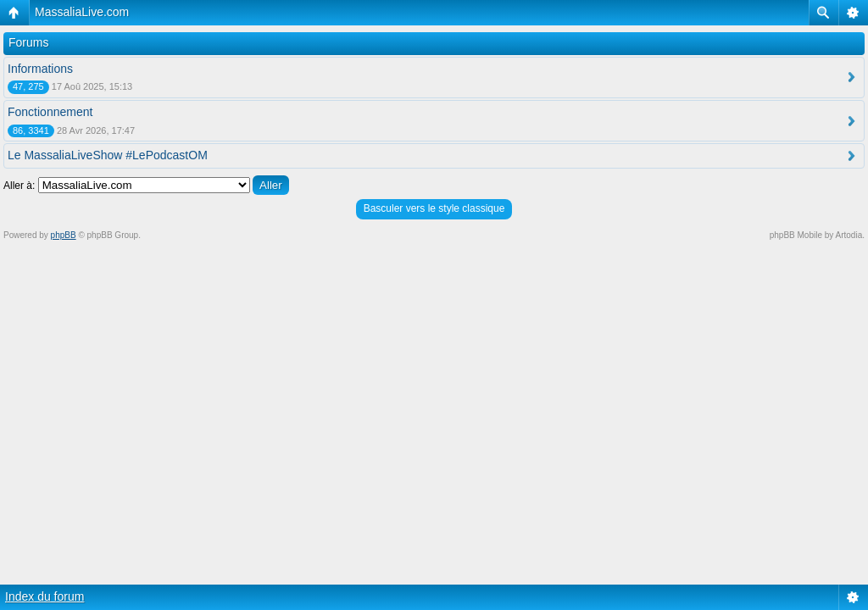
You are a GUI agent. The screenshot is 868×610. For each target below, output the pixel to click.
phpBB (64, 235)
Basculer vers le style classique (434, 208)
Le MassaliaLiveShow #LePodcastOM (108, 155)
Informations (40, 69)
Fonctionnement (50, 112)
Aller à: (19, 186)
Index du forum (45, 596)
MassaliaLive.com (82, 12)
